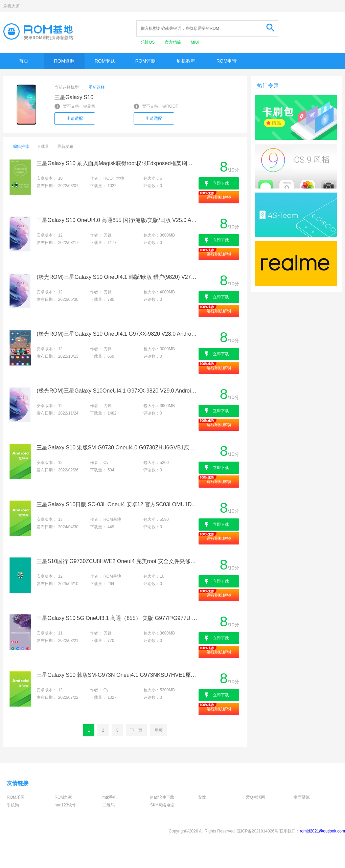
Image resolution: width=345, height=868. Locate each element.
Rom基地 (38, 31)
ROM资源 (64, 61)
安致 (202, 797)
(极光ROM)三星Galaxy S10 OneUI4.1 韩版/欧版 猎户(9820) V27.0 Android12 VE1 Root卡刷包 (117, 277)
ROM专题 (105, 61)
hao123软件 (65, 805)
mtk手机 (110, 797)
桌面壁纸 (302, 797)
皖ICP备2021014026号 (258, 831)
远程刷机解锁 (219, 197)
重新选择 (97, 87)
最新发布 (65, 147)
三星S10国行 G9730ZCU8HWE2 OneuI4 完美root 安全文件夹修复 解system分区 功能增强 (117, 561)
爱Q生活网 (256, 797)
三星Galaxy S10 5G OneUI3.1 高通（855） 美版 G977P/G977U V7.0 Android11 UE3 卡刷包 (117, 618)
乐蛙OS (148, 42)
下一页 (136, 730)
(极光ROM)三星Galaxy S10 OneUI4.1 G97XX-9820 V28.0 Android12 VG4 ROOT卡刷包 (117, 334)
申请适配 (75, 118)
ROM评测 (146, 61)
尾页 (159, 730)
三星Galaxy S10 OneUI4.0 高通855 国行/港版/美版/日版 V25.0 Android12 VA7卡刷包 (117, 220)
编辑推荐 (21, 147)
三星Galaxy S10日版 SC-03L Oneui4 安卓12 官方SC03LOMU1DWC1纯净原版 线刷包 (117, 504)
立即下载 (221, 183)
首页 (24, 61)
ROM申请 (227, 61)
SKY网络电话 (162, 805)
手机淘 (13, 805)
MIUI (195, 42)
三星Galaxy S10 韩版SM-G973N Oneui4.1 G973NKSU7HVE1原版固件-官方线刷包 (117, 675)
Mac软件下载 (162, 797)
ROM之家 (63, 797)
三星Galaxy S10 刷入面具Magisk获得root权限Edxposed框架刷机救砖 (117, 163)
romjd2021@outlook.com (322, 831)
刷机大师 (11, 6)
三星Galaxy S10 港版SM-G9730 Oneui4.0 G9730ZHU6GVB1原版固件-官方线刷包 (117, 448)
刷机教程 (186, 61)
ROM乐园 (16, 797)
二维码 (109, 805)
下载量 (43, 147)
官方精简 (173, 42)
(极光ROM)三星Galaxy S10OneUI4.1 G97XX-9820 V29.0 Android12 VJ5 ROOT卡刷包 (117, 391)
